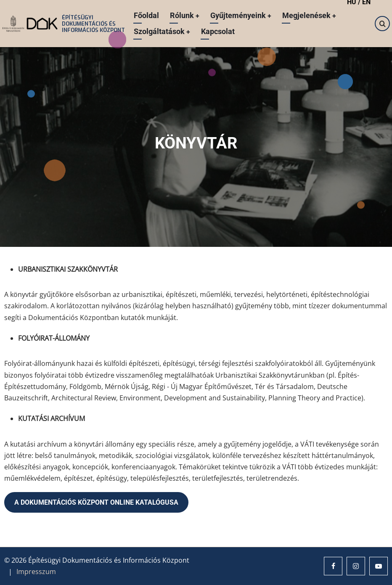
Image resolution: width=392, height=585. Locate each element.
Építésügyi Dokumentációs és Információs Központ (93, 24)
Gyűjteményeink (241, 15)
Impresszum (36, 572)
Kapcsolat (218, 31)
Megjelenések (310, 15)
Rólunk (184, 15)
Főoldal (146, 15)
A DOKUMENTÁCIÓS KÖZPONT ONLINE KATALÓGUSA (96, 502)
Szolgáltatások (162, 31)
